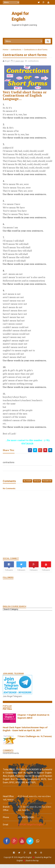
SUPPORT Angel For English (30, 829)
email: (6, 829)
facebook (47, 485)
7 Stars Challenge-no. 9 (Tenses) (35, 740)
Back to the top (32, 864)
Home (5, 50)
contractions (16, 50)
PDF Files (7, 713)
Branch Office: (6, 812)
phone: (6, 821)
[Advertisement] (27, 645)
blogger (28, 485)
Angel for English (27, 14)
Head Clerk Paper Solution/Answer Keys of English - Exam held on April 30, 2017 (25, 733)
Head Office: (9, 800)
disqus (37, 485)
